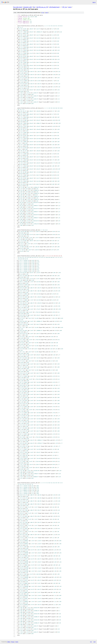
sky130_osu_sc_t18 (42, 7)
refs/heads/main (54, 7)
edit (47, 13)
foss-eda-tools (18, 7)
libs (34, 7)
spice (70, 7)
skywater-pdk (27, 7)
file (43, 13)
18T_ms (65, 7)
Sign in (94, 2)
